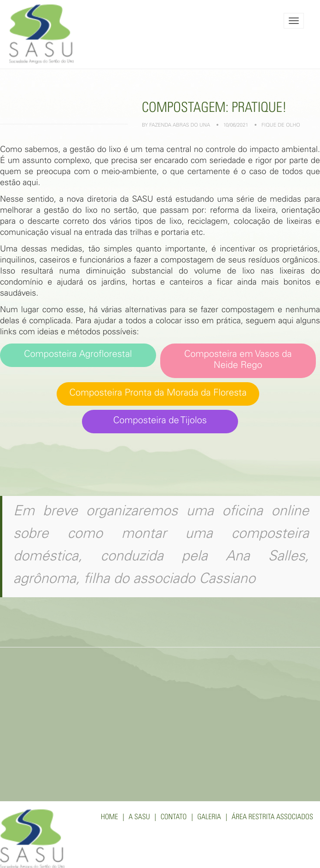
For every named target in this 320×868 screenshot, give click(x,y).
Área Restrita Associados (272, 818)
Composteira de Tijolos (160, 421)
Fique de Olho (281, 126)
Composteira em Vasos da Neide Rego (238, 360)
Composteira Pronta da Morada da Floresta (158, 393)
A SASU (139, 818)
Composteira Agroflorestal (78, 355)
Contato (174, 818)
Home (109, 818)
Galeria (209, 818)
